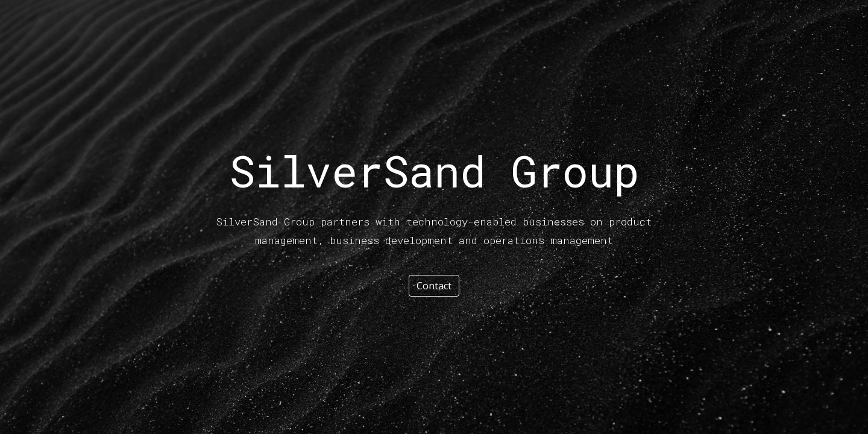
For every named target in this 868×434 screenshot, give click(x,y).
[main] (434, 171)
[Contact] (434, 286)
